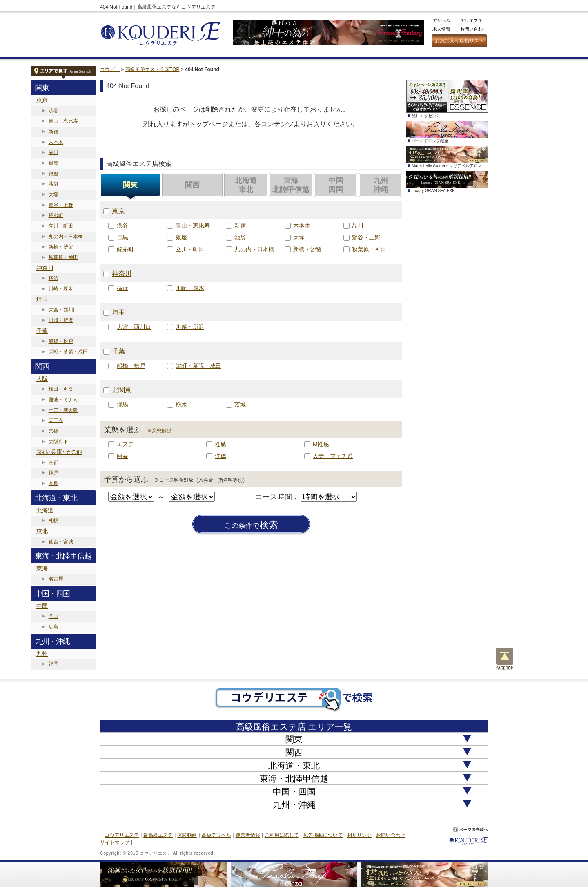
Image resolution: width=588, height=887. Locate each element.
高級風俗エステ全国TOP (152, 69)
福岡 (53, 664)
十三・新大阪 (63, 410)
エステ (125, 444)
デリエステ (471, 20)
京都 (53, 462)
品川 (53, 152)
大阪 (42, 379)
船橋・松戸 (61, 341)
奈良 (53, 483)
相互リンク (359, 835)
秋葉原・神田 (63, 257)
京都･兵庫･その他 (59, 452)
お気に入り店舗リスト (459, 41)
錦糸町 (56, 215)
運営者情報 (248, 835)
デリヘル (441, 20)
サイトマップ (115, 842)
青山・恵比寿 (63, 121)
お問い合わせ (474, 29)
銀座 (53, 174)
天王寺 (56, 420)
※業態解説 (159, 431)
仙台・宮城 (61, 542)
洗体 (220, 456)
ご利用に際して (282, 835)
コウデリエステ (122, 835)
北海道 (45, 510)
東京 (42, 100)
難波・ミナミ (63, 400)
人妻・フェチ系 (333, 456)
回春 (122, 456)
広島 (53, 627)
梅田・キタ (61, 389)
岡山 (53, 616)
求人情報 (441, 29)
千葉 (42, 331)
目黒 (53, 163)
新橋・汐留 (61, 247)
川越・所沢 (61, 320)
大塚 (53, 194)
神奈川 (45, 268)
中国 (42, 606)
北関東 (122, 390)
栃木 (181, 404)
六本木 (56, 142)
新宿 (53, 132)
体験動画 (187, 835)
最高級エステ (158, 835)
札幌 (53, 521)
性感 (220, 444)
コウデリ (110, 69)
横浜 (53, 278)
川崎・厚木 (61, 289)
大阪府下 (58, 442)
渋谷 (53, 111)
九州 (42, 654)
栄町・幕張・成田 (68, 352)
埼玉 (42, 299)
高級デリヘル (216, 835)
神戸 (53, 473)
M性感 (321, 444)
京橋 (53, 431)
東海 (42, 568)
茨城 (240, 404)
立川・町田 (61, 226)
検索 (252, 525)
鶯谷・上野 (61, 205)
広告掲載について (323, 835)
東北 (42, 531)
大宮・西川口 (63, 310)
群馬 (122, 404)
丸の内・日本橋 (66, 237)
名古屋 (56, 579)
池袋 (53, 184)
